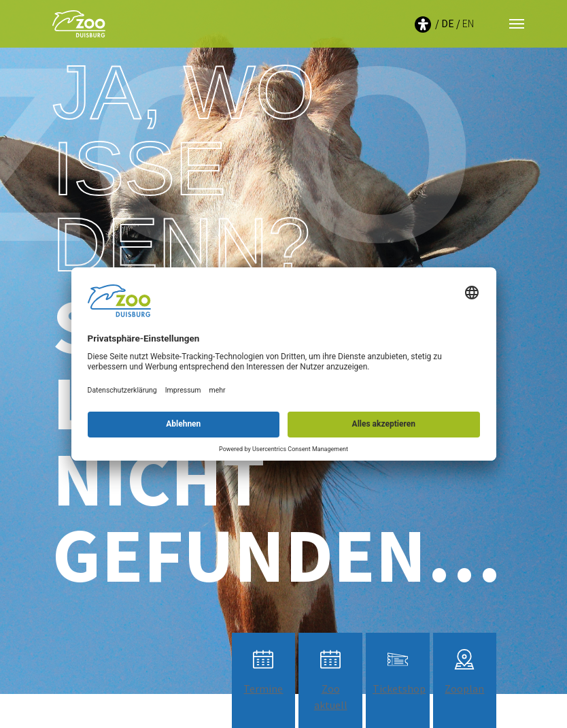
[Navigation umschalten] (517, 24)
